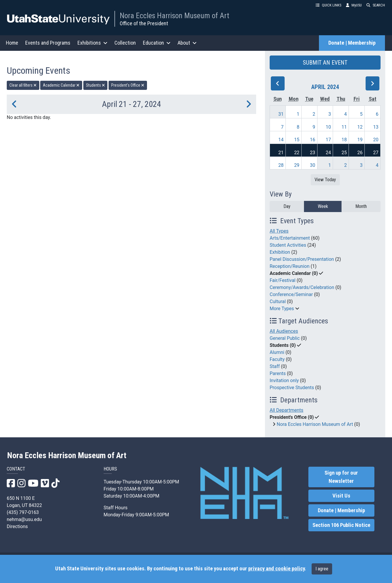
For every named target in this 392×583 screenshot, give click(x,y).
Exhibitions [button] (92, 43)
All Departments (287, 410)
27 (376, 153)
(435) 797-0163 (23, 512)
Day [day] (287, 206)
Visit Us (341, 496)
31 (281, 114)
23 (312, 153)
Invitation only (284, 380)
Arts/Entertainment (290, 238)
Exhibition (280, 252)
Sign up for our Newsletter (341, 477)
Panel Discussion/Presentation (302, 259)
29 (297, 165)
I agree (322, 569)
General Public (285, 338)
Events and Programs (48, 43)
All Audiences (284, 331)
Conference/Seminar (291, 294)
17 (328, 140)
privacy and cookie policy (276, 569)
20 (376, 140)
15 (297, 140)
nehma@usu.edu (24, 519)
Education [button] (157, 43)
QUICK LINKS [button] (328, 5)
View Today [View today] (325, 180)
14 (281, 140)
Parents (278, 373)
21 (281, 153)
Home (12, 43)
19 (360, 140)
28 (281, 165)
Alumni (277, 352)
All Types (279, 231)
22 (297, 153)
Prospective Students (292, 388)
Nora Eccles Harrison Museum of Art (174, 16)
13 (376, 127)
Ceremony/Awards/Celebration (302, 287)
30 (312, 165)
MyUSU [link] (354, 5)
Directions (17, 526)
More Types (282, 309)
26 (360, 153)
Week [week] (323, 206)
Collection (125, 43)
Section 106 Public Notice (341, 525)
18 (344, 140)
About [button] (187, 43)
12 (360, 127)
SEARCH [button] (376, 5)
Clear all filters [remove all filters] (23, 85)
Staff (275, 366)
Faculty (277, 359)
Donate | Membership (352, 43)
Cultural (278, 301)
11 (344, 127)
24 (328, 153)
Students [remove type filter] (96, 85)
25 (344, 153)
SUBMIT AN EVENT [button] (325, 63)
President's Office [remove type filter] (128, 85)
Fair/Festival (283, 280)
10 (328, 127)
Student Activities (288, 245)
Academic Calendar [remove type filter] (61, 85)
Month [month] (361, 206)
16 (312, 140)
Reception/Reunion (290, 266)
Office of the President (144, 23)
